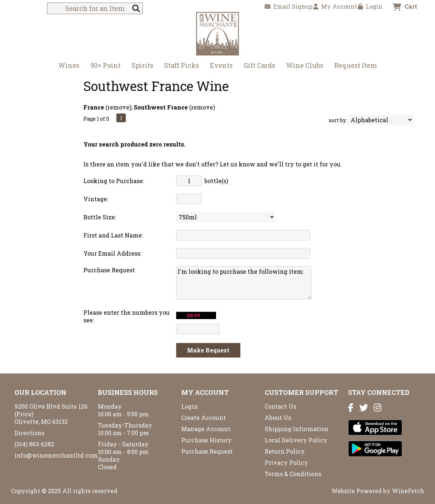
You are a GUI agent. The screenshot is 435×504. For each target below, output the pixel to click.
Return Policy (285, 451)
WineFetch (408, 491)
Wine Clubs (302, 66)
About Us (278, 418)
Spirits (140, 66)
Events (221, 65)
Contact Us (280, 406)
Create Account (204, 418)
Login (370, 6)
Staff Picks (182, 65)
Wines (67, 66)
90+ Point (105, 65)
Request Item (356, 65)
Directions (30, 433)
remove (118, 107)
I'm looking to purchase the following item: (244, 283)
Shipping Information (297, 429)
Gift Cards (259, 65)
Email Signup (289, 6)
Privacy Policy (286, 462)
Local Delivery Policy (296, 440)
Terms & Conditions (293, 474)
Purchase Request (207, 451)
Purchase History (206, 440)
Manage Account (206, 429)
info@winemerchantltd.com (56, 455)
